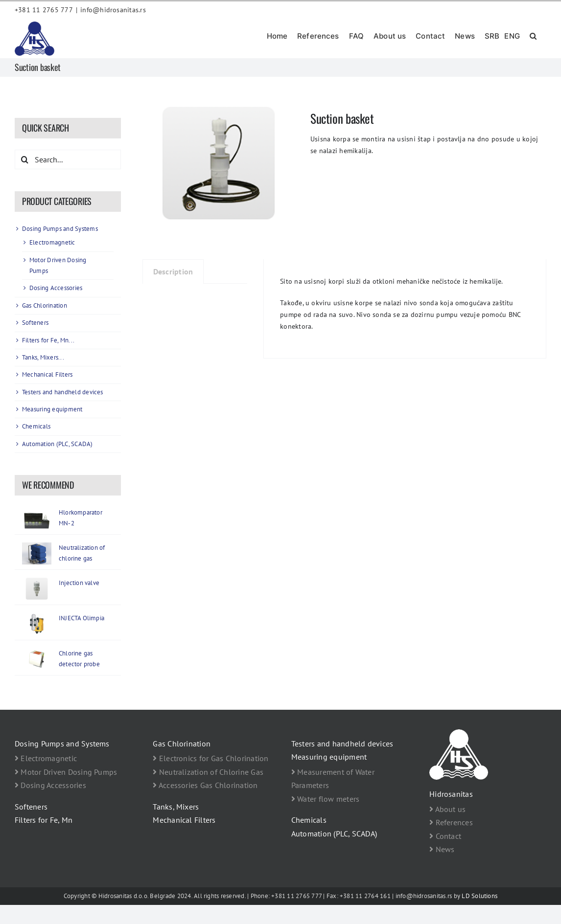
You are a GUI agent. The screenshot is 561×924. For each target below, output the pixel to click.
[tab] (173, 272)
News (442, 849)
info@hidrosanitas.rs (113, 10)
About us (447, 809)
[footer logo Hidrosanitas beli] (459, 733)
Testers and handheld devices (63, 392)
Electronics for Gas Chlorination (210, 758)
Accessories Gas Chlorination (205, 785)
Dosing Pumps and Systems (60, 229)
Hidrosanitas (451, 794)
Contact (445, 836)
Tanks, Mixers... (43, 357)
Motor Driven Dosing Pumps (66, 772)
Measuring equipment (52, 409)
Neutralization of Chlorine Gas (208, 772)
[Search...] (68, 159)
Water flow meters (326, 799)
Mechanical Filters (47, 374)
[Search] (24, 159)
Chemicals (36, 426)
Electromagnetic (52, 242)
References (451, 822)
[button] (533, 35)
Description (173, 271)
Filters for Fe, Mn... (48, 340)
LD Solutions (479, 896)
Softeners (35, 323)
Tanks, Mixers (176, 807)
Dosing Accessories (56, 288)
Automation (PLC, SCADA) (58, 444)
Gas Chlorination (45, 305)
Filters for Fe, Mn (44, 820)
